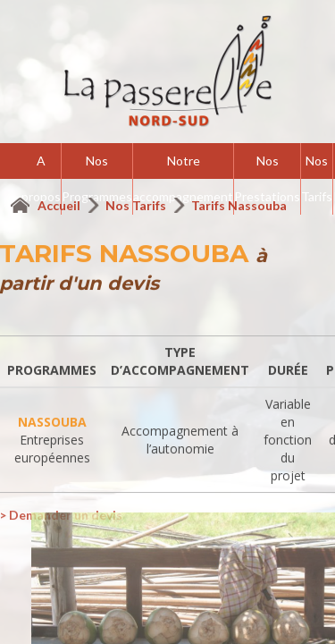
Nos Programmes (97, 178)
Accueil (60, 205)
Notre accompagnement (183, 178)
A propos (41, 178)
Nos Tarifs (317, 178)
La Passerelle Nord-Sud (167, 72)
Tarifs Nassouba (239, 205)
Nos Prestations (267, 178)
